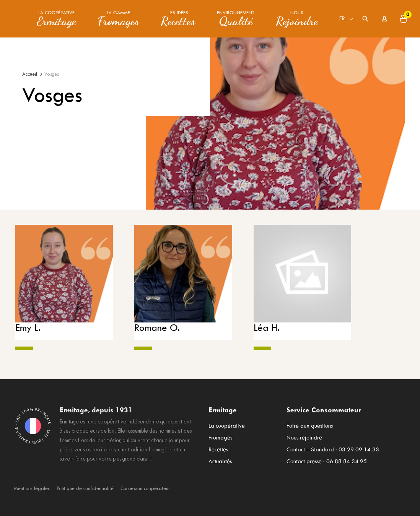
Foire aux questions (310, 426)
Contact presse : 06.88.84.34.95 (327, 457)
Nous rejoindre (304, 437)
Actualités (220, 457)
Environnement (236, 19)
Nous (297, 19)
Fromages (220, 437)
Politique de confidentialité (85, 484)
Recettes (218, 447)
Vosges (52, 74)
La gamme (118, 19)
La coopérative (56, 19)
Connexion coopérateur (145, 484)
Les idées (178, 19)
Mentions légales (32, 484)
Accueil (30, 74)
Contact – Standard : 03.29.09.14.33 (333, 447)
